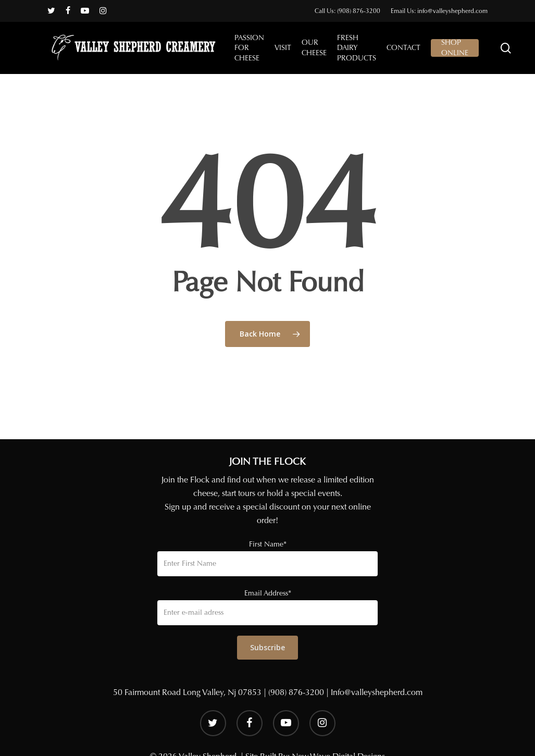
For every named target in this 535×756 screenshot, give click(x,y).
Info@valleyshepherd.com (377, 692)
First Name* (268, 544)
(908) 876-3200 (296, 692)
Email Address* (268, 593)
